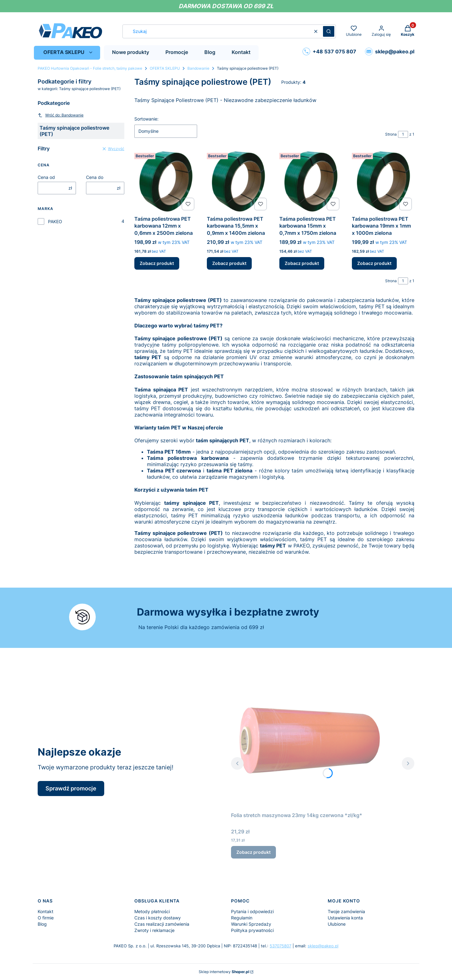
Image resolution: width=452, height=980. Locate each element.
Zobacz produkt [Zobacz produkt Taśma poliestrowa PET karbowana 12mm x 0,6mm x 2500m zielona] (157, 264)
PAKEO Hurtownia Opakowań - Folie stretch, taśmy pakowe (90, 68)
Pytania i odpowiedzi (252, 911)
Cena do (95, 177)
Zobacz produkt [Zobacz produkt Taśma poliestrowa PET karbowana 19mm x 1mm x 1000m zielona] (374, 264)
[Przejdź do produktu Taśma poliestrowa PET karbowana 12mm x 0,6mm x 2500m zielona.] (166, 182)
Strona (391, 134)
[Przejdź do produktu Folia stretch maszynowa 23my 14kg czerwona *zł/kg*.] (309, 739)
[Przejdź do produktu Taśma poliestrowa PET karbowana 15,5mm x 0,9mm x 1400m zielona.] (238, 182)
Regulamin (242, 918)
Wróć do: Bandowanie (61, 115)
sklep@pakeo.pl (323, 946)
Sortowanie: (146, 119)
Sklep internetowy (224, 972)
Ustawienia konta (345, 918)
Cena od (46, 177)
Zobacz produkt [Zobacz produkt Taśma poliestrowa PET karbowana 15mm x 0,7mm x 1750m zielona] (302, 264)
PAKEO (55, 221)
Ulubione (337, 924)
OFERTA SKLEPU (165, 68)
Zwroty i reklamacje (154, 930)
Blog (42, 924)
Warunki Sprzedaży (251, 924)
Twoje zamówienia (346, 911)
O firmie (46, 918)
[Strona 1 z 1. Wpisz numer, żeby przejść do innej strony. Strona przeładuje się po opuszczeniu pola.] (403, 134)
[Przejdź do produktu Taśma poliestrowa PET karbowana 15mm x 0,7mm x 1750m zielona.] (311, 182)
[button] (329, 31)
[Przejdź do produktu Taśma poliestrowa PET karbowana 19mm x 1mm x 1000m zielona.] (383, 182)
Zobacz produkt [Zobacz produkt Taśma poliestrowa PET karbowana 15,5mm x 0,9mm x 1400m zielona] (229, 264)
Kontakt (46, 911)
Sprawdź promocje (71, 788)
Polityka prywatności (252, 930)
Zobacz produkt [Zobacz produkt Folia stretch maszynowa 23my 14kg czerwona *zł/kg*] (253, 852)
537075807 (280, 946)
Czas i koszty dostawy (158, 918)
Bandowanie (198, 68)
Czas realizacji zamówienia (162, 924)
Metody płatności (152, 911)
